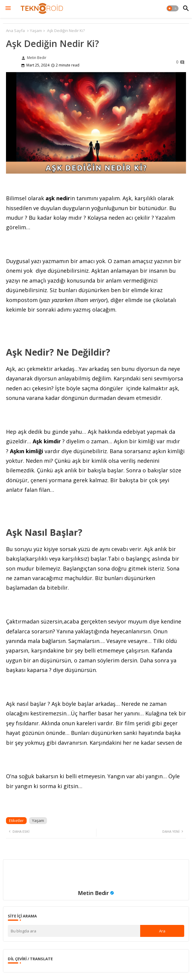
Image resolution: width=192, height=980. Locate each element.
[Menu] (8, 8)
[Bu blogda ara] (74, 931)
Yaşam (36, 31)
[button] (173, 8)
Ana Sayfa (15, 31)
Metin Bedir (93, 893)
